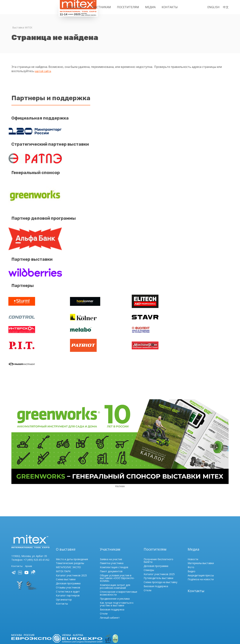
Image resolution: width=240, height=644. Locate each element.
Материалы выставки (201, 535)
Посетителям (128, 7)
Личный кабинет (110, 589)
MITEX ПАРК (63, 543)
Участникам (101, 7)
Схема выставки (66, 551)
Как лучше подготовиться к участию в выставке (117, 575)
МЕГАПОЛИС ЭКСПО (68, 539)
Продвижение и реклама (115, 570)
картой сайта (44, 71)
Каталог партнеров (68, 567)
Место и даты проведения (72, 530)
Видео (191, 543)
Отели (104, 585)
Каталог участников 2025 (71, 547)
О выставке (76, 7)
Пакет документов (111, 543)
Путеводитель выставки (158, 549)
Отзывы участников (68, 559)
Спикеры (149, 541)
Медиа (150, 7)
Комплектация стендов (114, 539)
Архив (29, 537)
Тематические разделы (70, 535)
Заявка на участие (111, 530)
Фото (191, 539)
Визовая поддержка (112, 581)
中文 (226, 7)
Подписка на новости (201, 551)
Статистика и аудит (68, 563)
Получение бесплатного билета (158, 532)
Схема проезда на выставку (161, 554)
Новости (193, 530)
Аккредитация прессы (201, 547)
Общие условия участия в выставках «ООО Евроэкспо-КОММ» (117, 549)
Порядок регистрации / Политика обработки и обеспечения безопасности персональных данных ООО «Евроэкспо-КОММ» (86, 620)
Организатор (64, 571)
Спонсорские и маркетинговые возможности (119, 565)
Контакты (170, 7)
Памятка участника (112, 535)
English (213, 7)
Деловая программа (68, 555)
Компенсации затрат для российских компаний (115, 558)
